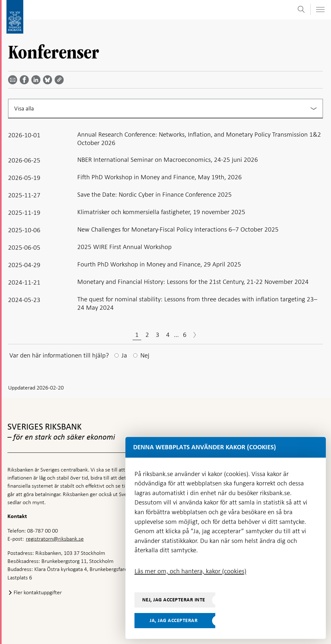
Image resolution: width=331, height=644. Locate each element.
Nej (145, 355)
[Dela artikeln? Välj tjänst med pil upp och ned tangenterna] (37, 80)
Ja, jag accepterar (174, 620)
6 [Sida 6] (185, 335)
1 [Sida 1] (137, 335)
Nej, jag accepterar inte (174, 600)
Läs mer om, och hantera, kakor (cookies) (190, 571)
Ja (124, 355)
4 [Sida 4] (168, 335)
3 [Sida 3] (158, 335)
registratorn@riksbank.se (55, 539)
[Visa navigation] (320, 10)
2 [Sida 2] (147, 335)
